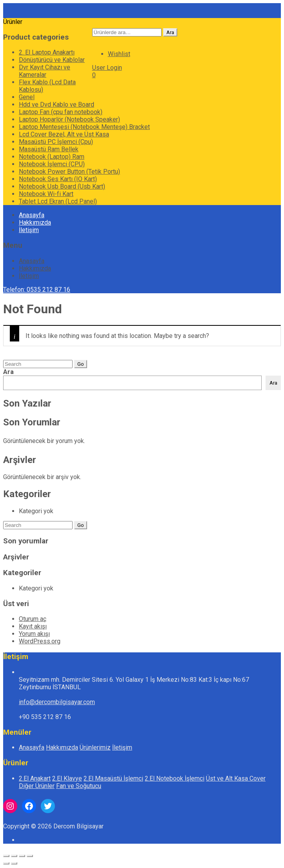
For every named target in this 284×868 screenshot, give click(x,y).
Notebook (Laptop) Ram (52, 157)
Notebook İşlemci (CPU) (52, 164)
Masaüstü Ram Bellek (49, 149)
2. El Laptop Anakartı (47, 52)
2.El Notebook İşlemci (175, 778)
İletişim (29, 230)
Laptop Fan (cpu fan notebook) (61, 112)
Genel (27, 97)
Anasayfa (32, 215)
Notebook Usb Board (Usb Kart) (62, 186)
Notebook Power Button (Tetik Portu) (69, 172)
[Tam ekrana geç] (14, 856)
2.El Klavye (67, 778)
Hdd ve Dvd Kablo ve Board (56, 104)
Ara (170, 32)
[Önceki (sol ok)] (6, 863)
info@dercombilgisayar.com (57, 702)
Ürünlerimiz (95, 747)
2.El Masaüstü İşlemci (113, 778)
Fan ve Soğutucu (79, 786)
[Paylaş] (22, 856)
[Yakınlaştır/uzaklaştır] (6, 856)
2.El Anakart (35, 778)
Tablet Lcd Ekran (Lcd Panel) (58, 201)
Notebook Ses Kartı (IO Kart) (58, 179)
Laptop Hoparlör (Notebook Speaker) (69, 119)
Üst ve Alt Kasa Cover (236, 778)
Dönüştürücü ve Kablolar (52, 60)
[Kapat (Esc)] (30, 856)
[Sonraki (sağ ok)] (14, 863)
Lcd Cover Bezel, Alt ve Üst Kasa (64, 134)
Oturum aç (33, 619)
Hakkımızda (35, 222)
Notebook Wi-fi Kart (46, 194)
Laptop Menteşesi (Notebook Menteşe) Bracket (84, 127)
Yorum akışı (34, 634)
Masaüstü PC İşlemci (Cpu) (56, 142)
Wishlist (119, 54)
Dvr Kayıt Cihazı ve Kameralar (45, 71)
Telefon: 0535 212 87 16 (37, 290)
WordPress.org (40, 641)
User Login (107, 68)
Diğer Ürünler (37, 786)
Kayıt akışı (33, 626)
